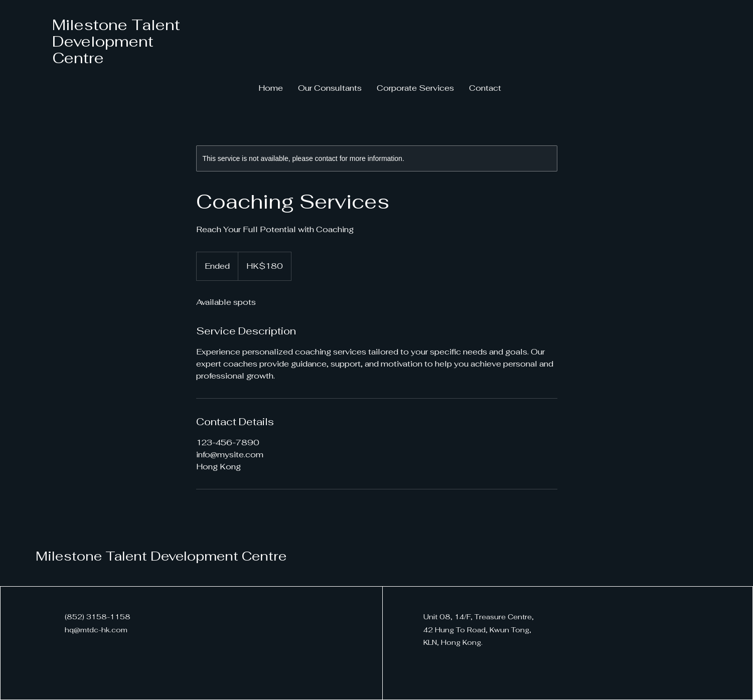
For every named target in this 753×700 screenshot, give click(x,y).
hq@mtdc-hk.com (96, 630)
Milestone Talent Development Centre (116, 41)
